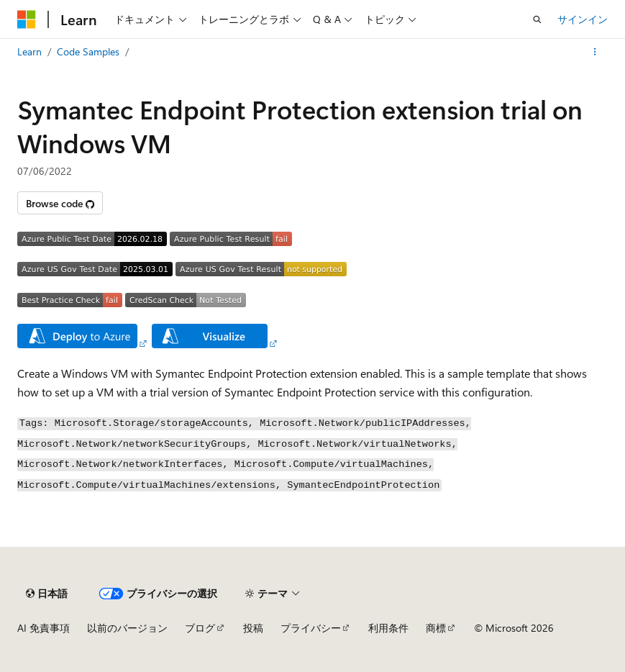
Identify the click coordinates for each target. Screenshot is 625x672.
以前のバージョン (127, 628)
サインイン (583, 19)
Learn (29, 51)
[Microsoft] (27, 19)
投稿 (253, 628)
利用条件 (388, 628)
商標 (436, 628)
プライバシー (311, 628)
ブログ (200, 628)
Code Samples (88, 51)
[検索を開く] (537, 19)
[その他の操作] (595, 52)
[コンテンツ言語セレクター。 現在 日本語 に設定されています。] (47, 594)
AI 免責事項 (44, 628)
